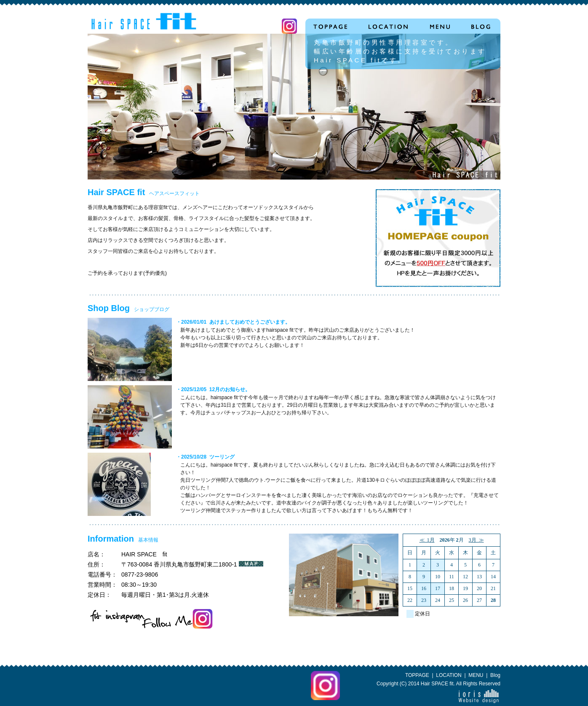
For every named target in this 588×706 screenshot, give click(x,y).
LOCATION (449, 675)
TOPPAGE (417, 675)
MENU (476, 675)
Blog (495, 675)
